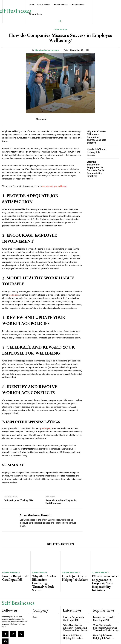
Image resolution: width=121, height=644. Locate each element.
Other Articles (60, 30)
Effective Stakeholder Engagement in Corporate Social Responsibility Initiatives (97, 163)
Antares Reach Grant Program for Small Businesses (61, 502)
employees (47, 428)
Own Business (39, 572)
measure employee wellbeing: (53, 186)
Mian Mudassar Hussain (47, 50)
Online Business (10, 572)
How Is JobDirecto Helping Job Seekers (96, 148)
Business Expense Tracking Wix (18, 500)
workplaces (14, 295)
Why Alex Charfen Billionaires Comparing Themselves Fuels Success (97, 135)
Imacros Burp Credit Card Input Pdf (14, 576)
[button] (60, 21)
